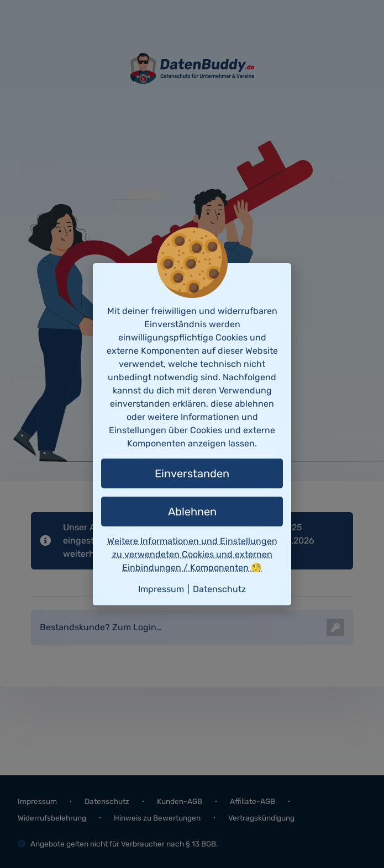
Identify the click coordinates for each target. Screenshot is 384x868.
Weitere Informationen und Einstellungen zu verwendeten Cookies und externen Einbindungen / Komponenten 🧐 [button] (192, 554)
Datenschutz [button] (219, 589)
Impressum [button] (161, 589)
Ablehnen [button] (192, 512)
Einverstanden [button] (192, 473)
